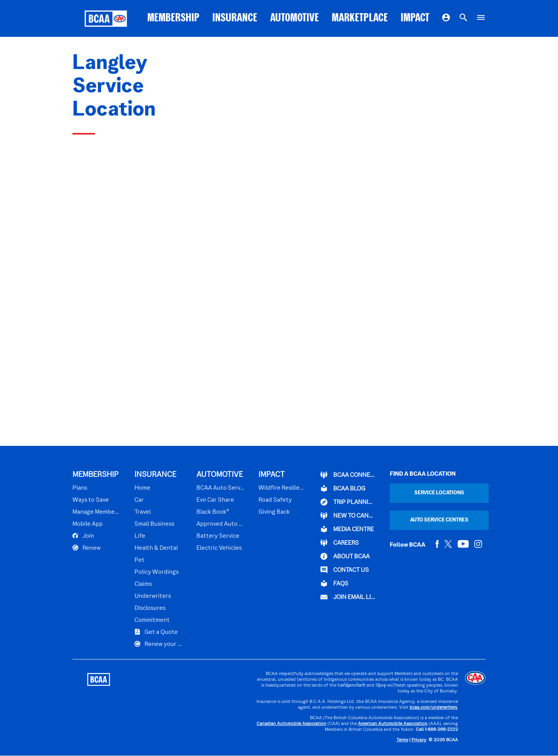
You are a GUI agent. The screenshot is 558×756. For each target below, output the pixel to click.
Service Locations (439, 493)
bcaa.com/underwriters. (434, 708)
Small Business (154, 524)
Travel (143, 512)
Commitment (152, 620)
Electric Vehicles (219, 548)
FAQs (334, 583)
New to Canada (348, 516)
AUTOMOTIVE (294, 18)
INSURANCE (235, 18)
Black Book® (213, 512)
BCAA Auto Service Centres (221, 488)
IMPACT (415, 18)
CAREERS (340, 543)
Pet (139, 560)
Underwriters (153, 596)
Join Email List (348, 597)
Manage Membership (97, 512)
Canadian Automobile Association (291, 724)
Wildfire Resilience (282, 488)
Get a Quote (156, 632)
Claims (143, 584)
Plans (80, 488)
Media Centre (347, 529)
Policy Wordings (157, 572)
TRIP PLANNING (348, 502)
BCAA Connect (348, 475)
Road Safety (275, 500)
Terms (402, 740)
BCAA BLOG (343, 488)
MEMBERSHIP (173, 18)
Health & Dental (156, 548)
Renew (87, 548)
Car (139, 500)
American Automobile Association (393, 724)
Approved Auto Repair (221, 524)
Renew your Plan (159, 644)
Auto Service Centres (439, 520)
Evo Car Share (215, 500)
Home (142, 488)
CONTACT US (345, 570)
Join (83, 536)
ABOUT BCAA (345, 556)
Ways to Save (91, 500)
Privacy (419, 740)
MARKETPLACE (360, 18)
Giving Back (274, 512)
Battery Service (218, 536)
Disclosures (150, 608)
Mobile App (88, 524)
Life (140, 536)
